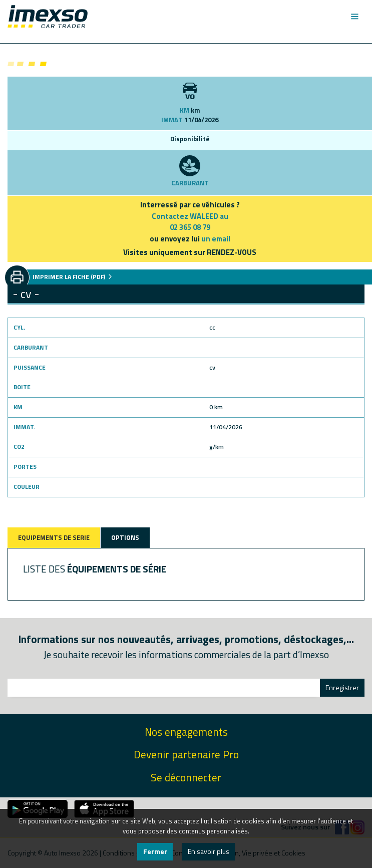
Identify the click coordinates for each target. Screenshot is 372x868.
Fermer (155, 851)
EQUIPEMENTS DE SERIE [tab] (54, 537)
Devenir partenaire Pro (186, 755)
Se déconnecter (186, 778)
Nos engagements (186, 732)
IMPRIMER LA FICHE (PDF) (73, 277)
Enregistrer (342, 687)
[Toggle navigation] (354, 17)
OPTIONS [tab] (125, 537)
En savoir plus (209, 851)
